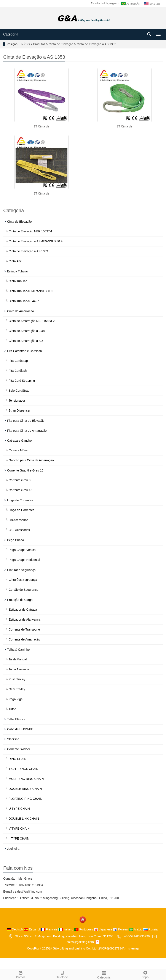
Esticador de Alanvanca (24, 620)
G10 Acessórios (19, 530)
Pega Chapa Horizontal (24, 560)
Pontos (21, 974)
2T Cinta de (124, 126)
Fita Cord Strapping (22, 381)
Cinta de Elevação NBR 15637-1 (30, 231)
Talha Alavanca (19, 669)
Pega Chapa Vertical (22, 550)
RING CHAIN (18, 759)
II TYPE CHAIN (19, 838)
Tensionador (17, 401)
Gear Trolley (17, 689)
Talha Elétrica (16, 719)
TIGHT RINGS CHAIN (23, 769)
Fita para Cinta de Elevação (26, 421)
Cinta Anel (16, 261)
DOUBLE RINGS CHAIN (25, 789)
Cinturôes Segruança (21, 570)
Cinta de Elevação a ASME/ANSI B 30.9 (36, 241)
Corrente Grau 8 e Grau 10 (25, 470)
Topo (145, 974)
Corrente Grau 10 (20, 490)
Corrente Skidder (19, 749)
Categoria (11, 34)
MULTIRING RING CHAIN (26, 779)
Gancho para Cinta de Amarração (31, 460)
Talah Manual (18, 659)
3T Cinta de (41, 193)
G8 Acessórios (18, 520)
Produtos (40, 44)
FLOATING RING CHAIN (25, 799)
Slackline (13, 739)
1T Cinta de (41, 126)
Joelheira (13, 849)
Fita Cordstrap (18, 361)
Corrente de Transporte (24, 629)
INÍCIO (25, 44)
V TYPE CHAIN (19, 829)
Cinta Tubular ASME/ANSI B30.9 (31, 291)
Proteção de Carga (20, 600)
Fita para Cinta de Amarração (27, 431)
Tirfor (12, 709)
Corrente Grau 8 (20, 480)
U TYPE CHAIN (19, 809)
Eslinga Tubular (18, 271)
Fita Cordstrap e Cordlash (24, 351)
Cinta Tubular (18, 281)
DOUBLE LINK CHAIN (24, 819)
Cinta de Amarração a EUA (27, 331)
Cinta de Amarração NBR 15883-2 (32, 321)
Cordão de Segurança (23, 590)
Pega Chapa (16, 540)
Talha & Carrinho (18, 650)
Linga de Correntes (20, 500)
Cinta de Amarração (21, 311)
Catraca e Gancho (19, 441)
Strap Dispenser (19, 410)
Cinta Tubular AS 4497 (24, 301)
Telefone (62, 974)
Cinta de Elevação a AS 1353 (96, 44)
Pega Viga (16, 699)
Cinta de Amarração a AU (26, 341)
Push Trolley (17, 679)
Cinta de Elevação (61, 44)
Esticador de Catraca (23, 610)
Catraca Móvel (18, 450)
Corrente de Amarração (24, 639)
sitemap (134, 948)
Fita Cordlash (18, 371)
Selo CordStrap (19, 391)
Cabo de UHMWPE (20, 729)
